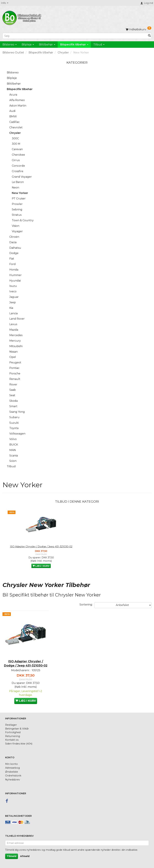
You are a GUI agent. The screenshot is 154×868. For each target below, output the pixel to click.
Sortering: (86, 605)
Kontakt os (12, 740)
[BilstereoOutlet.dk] (22, 17)
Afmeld (25, 856)
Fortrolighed (13, 732)
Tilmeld (12, 856)
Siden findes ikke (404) (19, 744)
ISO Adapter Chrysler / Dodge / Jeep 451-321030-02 (41, 547)
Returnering (13, 736)
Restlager (11, 725)
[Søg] (149, 36)
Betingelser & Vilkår (17, 729)
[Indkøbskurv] (139, 29)
